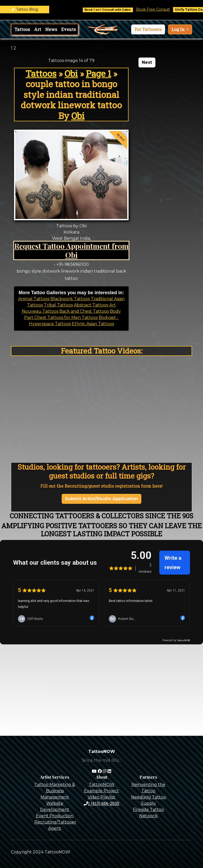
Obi (71, 73)
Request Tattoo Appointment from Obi (71, 250)
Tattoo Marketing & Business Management (55, 791)
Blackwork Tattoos (70, 299)
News (51, 29)
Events (68, 29)
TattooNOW (102, 785)
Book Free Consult (158, 9)
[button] (148, 29)
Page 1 (99, 73)
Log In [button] (179, 29)
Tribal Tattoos (58, 305)
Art (38, 29)
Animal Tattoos (34, 299)
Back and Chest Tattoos (84, 311)
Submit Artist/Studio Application (102, 499)
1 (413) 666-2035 (102, 803)
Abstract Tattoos (91, 305)
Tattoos (22, 29)
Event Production (55, 816)
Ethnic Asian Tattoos (93, 324)
